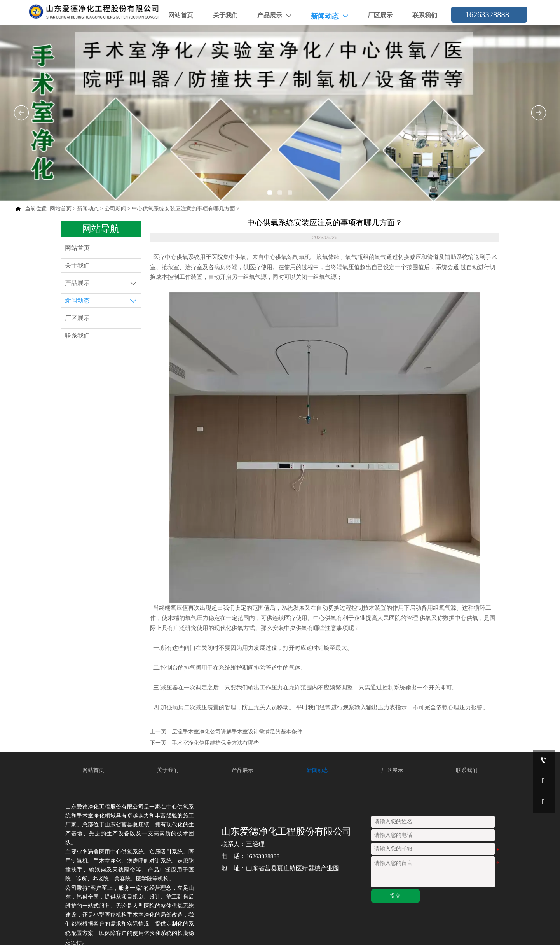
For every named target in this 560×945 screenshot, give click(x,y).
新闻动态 (88, 209)
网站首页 (61, 209)
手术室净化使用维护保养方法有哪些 (215, 743)
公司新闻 (115, 209)
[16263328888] (544, 760)
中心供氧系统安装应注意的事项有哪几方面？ (186, 209)
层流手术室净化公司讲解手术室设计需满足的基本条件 (237, 732)
